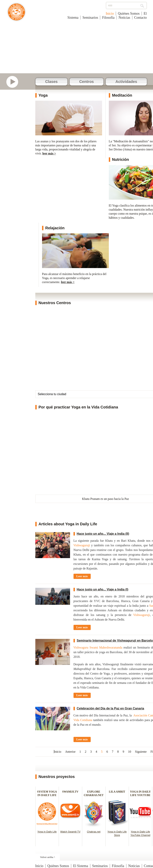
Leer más (82, 576)
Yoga (43, 95)
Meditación (122, 95)
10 (130, 752)
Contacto (141, 18)
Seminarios (90, 18)
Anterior (70, 752)
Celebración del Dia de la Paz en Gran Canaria (110, 708)
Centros (87, 82)
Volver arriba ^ (48, 857)
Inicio (110, 13)
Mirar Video (14, 82)
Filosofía (108, 18)
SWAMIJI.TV (70, 792)
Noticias (124, 18)
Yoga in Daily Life (47, 832)
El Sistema (81, 866)
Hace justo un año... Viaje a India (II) (103, 534)
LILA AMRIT (117, 792)
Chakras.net (94, 832)
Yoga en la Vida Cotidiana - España (16, 14)
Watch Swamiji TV (70, 832)
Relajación (55, 228)
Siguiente (141, 752)
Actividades (126, 82)
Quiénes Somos (129, 13)
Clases (51, 82)
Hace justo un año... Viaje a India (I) (103, 589)
